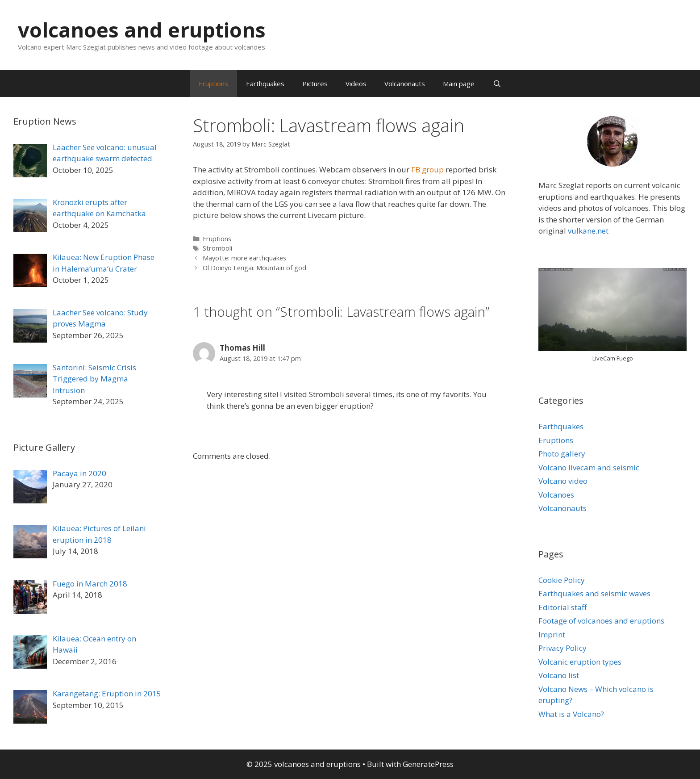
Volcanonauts (405, 84)
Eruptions (213, 84)
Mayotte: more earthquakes (244, 258)
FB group (427, 170)
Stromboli (217, 248)
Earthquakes (265, 84)
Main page (459, 84)
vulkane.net (588, 231)
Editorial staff (562, 607)
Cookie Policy (562, 580)
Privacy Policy (562, 648)
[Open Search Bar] (497, 84)
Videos (356, 84)
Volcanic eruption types (580, 662)
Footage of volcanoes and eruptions (601, 621)
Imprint (552, 635)
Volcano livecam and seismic (589, 467)
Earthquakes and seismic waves (594, 593)
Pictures (315, 84)
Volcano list (559, 675)
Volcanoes (556, 495)
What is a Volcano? (571, 714)
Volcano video (563, 481)
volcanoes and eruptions (142, 30)
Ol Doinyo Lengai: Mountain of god (254, 268)
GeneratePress (428, 764)
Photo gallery (562, 454)
